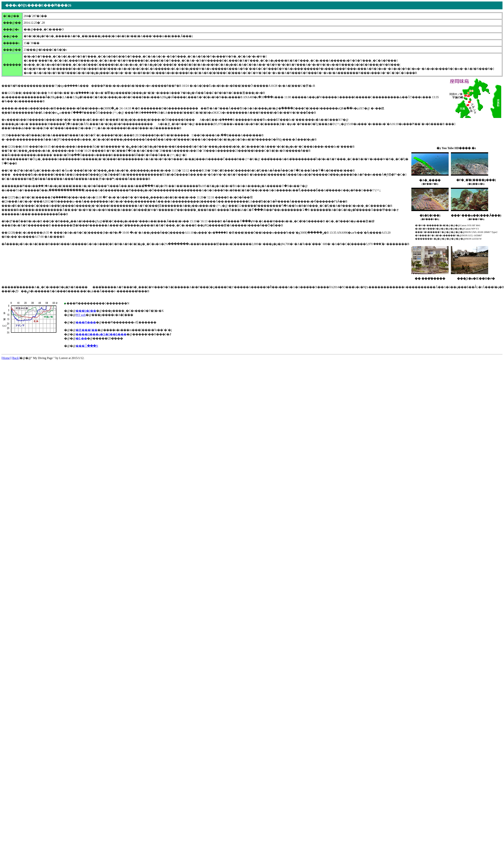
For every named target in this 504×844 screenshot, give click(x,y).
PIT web (81, 315)
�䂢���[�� (87, 330)
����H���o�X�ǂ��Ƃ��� (101, 334)
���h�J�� (86, 311)
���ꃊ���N (87, 346)
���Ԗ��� (86, 322)
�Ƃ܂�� (81, 338)
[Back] (16, 358)
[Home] (6, 358)
